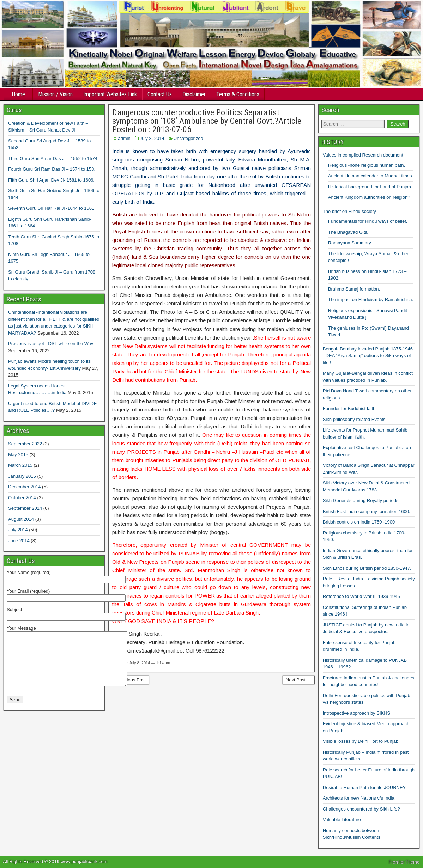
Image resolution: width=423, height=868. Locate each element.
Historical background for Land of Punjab (370, 187)
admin (124, 138)
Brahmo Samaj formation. (354, 289)
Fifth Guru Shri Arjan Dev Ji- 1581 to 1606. (51, 180)
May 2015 (18, 455)
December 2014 (25, 487)
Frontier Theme (404, 862)
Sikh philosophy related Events (354, 419)
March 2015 (20, 465)
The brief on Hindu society (349, 211)
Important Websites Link (110, 94)
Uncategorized (188, 138)
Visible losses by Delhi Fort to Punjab (361, 741)
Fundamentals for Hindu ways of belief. (368, 221)
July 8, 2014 (152, 138)
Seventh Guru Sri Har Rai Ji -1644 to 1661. (52, 208)
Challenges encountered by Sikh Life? (361, 809)
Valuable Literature (342, 820)
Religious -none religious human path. (367, 165)
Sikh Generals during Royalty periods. (361, 500)
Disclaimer (194, 94)
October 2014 (22, 498)
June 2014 (19, 541)
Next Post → (299, 680)
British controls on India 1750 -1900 (359, 522)
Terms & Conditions (238, 94)
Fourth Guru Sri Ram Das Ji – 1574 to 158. (52, 169)
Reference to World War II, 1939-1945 (361, 596)
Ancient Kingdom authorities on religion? (369, 197)
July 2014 (18, 530)
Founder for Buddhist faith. (350, 408)
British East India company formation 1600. (367, 511)
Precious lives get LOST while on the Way (51, 344)
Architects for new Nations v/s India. (359, 798)
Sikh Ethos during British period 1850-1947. (367, 568)
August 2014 (21, 519)
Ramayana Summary (350, 243)
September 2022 (25, 444)
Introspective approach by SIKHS (357, 713)
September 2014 (25, 508)
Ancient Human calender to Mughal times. (371, 176)
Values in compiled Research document (363, 155)
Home (18, 94)
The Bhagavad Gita (348, 232)
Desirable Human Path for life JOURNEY (364, 787)
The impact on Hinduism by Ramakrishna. (371, 299)
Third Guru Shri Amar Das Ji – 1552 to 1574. (53, 158)
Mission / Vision (55, 94)
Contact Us (160, 94)
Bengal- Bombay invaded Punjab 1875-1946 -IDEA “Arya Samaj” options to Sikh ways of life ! (368, 356)
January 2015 (22, 476)
